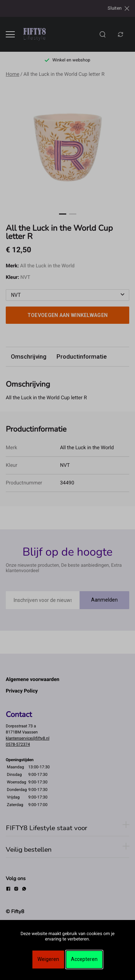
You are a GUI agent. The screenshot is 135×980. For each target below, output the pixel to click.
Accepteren (84, 959)
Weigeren (48, 959)
